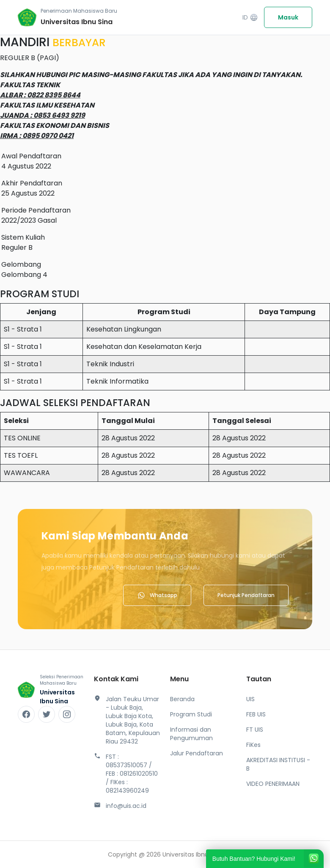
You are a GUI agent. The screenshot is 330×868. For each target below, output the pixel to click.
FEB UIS (256, 714)
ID (250, 18)
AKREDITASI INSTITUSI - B (278, 764)
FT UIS (255, 730)
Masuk (288, 17)
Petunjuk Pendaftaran (246, 595)
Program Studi (191, 714)
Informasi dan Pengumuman (191, 734)
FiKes (253, 745)
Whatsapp (157, 595)
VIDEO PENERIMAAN (273, 784)
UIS (250, 699)
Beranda (182, 699)
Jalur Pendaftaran (197, 753)
